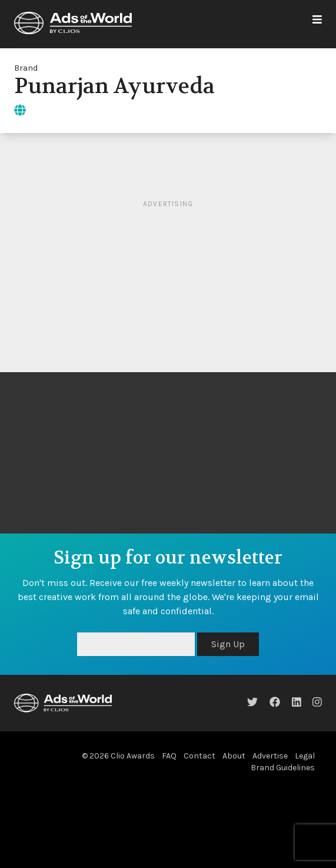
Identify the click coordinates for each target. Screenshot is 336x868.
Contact (199, 756)
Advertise (270, 756)
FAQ (169, 756)
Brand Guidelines (283, 768)
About (234, 756)
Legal (305, 756)
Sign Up (228, 644)
